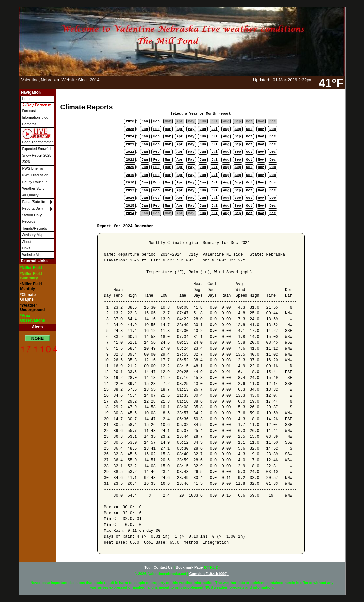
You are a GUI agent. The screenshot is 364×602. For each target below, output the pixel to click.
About (27, 242)
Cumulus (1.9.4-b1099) (209, 574)
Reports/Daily (33, 208)
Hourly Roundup (35, 182)
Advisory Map (33, 235)
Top (147, 567)
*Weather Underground (32, 308)
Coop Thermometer (37, 142)
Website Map (32, 255)
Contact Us (163, 567)
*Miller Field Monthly (31, 286)
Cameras (29, 124)
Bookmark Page (189, 567)
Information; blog (35, 117)
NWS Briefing (33, 168)
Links (26, 248)
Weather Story (33, 188)
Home (27, 99)
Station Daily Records (32, 218)
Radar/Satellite (34, 202)
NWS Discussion (35, 175)
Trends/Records (35, 228)
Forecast (37, 108)
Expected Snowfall (37, 149)
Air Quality (30, 195)
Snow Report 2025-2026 (37, 158)
